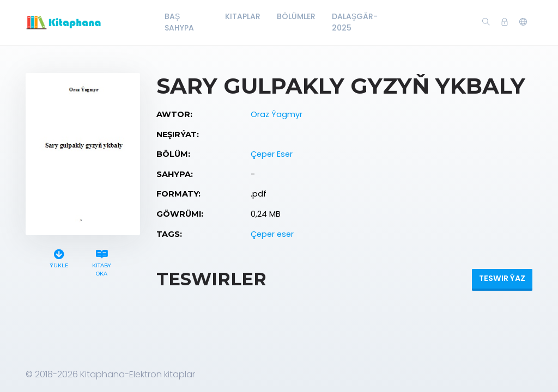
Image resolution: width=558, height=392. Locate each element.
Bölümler (296, 16)
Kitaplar (243, 16)
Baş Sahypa (179, 22)
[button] (523, 22)
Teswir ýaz (502, 278)
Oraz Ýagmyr (277, 114)
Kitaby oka (102, 261)
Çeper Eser (272, 154)
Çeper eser (272, 234)
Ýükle (59, 257)
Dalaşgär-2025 (355, 22)
